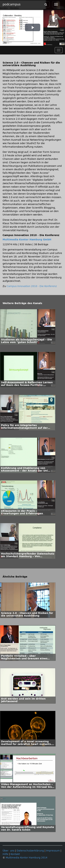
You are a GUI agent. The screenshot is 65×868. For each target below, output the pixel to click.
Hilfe (5, 854)
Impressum (53, 851)
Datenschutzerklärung (30, 851)
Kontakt (15, 854)
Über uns (8, 851)
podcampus (12, 4)
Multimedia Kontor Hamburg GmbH (27, 240)
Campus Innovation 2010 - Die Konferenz (32, 286)
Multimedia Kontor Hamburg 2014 (27, 858)
